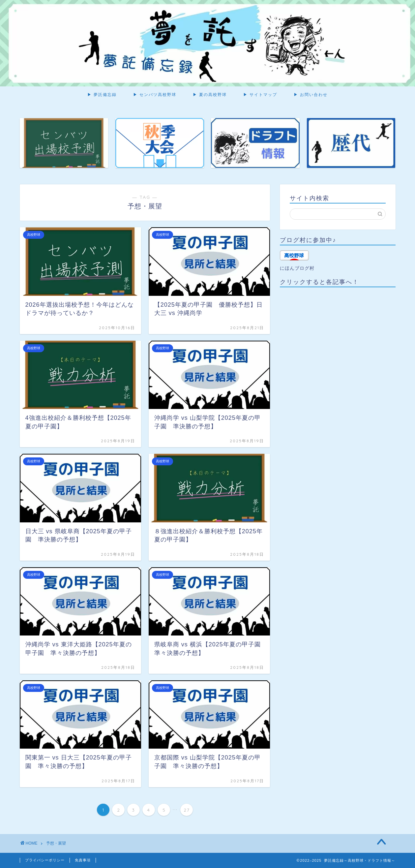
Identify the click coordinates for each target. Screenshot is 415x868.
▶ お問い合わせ (311, 94)
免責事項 (83, 860)
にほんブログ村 (297, 268)
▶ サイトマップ (260, 94)
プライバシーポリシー (45, 860)
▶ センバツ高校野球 (155, 94)
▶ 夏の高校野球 (210, 94)
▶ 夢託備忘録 (102, 94)
